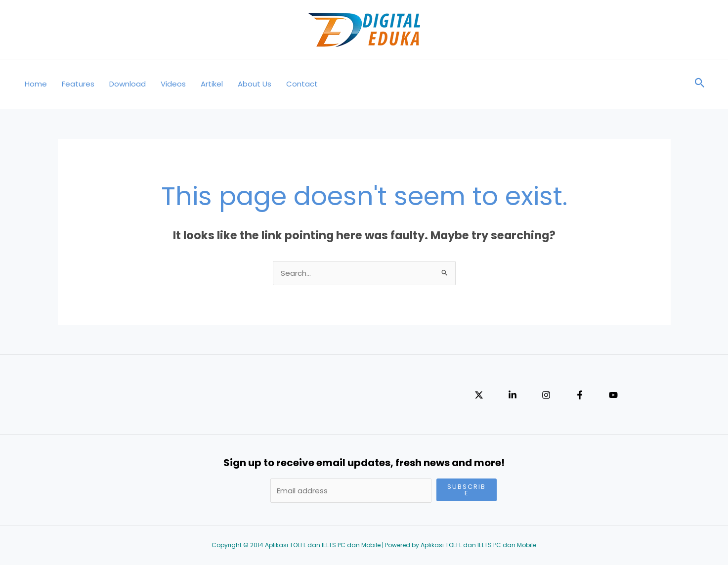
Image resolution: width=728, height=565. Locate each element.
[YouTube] (613, 395)
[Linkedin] (513, 395)
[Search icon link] (700, 84)
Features (78, 84)
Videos (173, 84)
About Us (255, 84)
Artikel (212, 84)
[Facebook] (580, 395)
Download (128, 84)
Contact (302, 84)
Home (36, 84)
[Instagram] (546, 395)
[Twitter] (479, 395)
